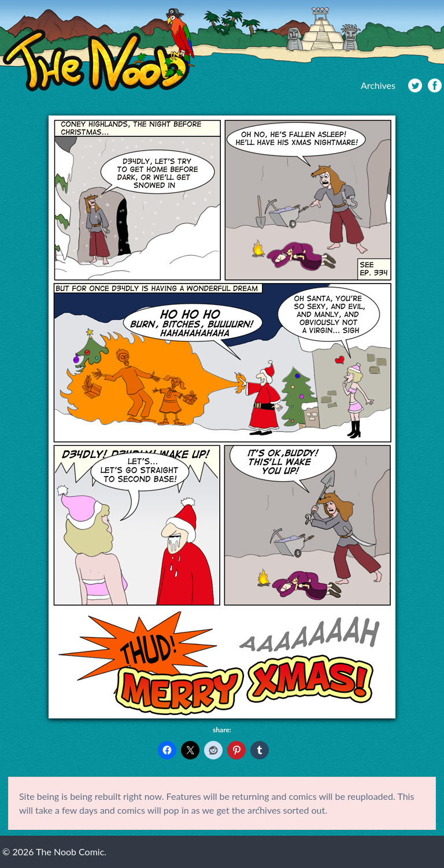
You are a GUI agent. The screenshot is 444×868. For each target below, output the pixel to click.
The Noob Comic (99, 50)
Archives (378, 85)
